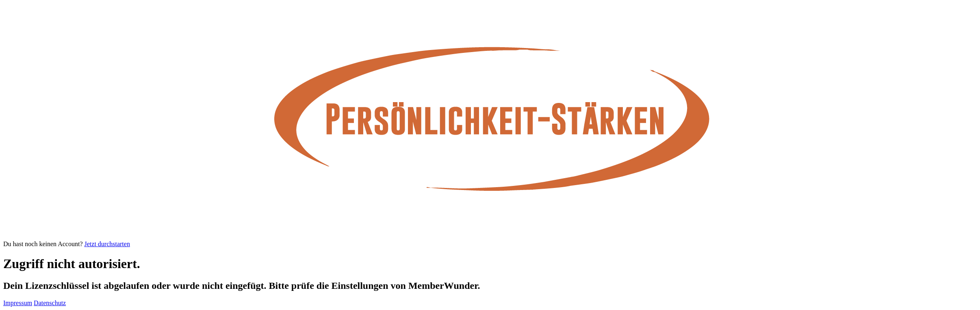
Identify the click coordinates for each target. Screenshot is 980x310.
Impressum (18, 303)
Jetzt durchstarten (107, 244)
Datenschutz (50, 303)
